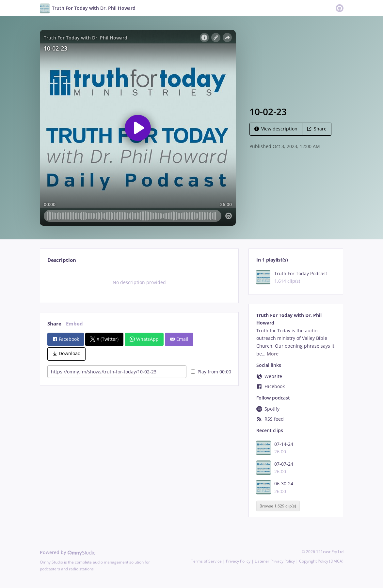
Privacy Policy (238, 561)
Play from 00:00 (211, 372)
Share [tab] (54, 324)
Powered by (68, 552)
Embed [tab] (74, 324)
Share (317, 129)
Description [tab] (62, 260)
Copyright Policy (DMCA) (321, 561)
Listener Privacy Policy (275, 561)
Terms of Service (206, 561)
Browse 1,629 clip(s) (278, 506)
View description (276, 129)
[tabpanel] (139, 282)
